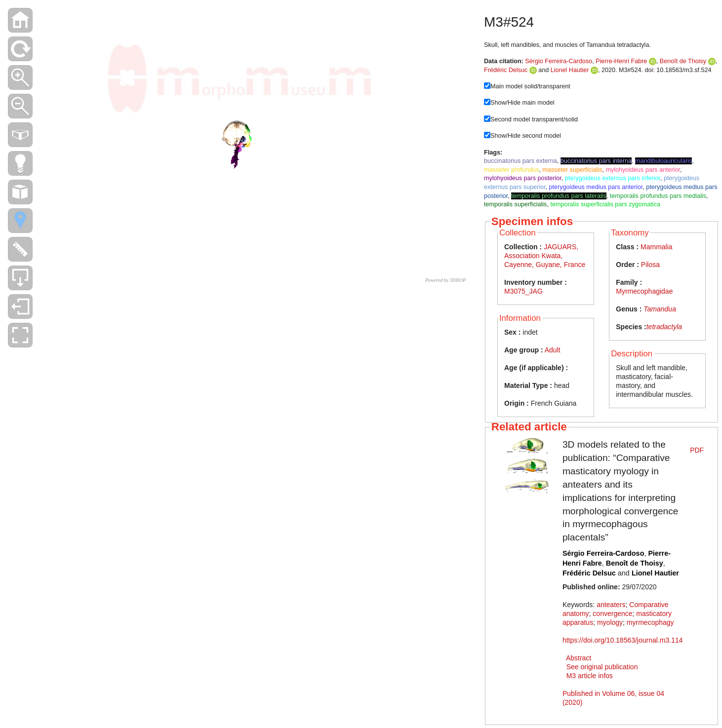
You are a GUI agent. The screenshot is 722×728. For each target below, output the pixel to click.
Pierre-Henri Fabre (621, 61)
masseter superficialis (572, 170)
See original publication (602, 667)
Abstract (579, 658)
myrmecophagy (650, 622)
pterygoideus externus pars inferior (613, 178)
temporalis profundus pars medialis (658, 196)
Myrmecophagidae (644, 291)
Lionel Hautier (570, 70)
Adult (553, 350)
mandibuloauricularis (664, 161)
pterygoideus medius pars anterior (596, 187)
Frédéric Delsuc (506, 70)
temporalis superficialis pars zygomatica (605, 204)
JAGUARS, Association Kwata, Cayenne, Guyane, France (545, 256)
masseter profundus (511, 170)
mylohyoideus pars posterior (523, 178)
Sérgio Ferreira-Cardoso (559, 61)
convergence (612, 613)
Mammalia (657, 247)
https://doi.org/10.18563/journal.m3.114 (623, 640)
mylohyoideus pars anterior (643, 170)
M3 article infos (590, 676)
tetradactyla (664, 327)
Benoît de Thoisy (683, 61)
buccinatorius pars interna (596, 161)
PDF (697, 450)
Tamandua (660, 309)
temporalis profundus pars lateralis (559, 196)
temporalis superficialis (515, 204)
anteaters (611, 605)
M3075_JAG (523, 291)
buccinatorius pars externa (521, 161)
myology (610, 622)
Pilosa (650, 265)
